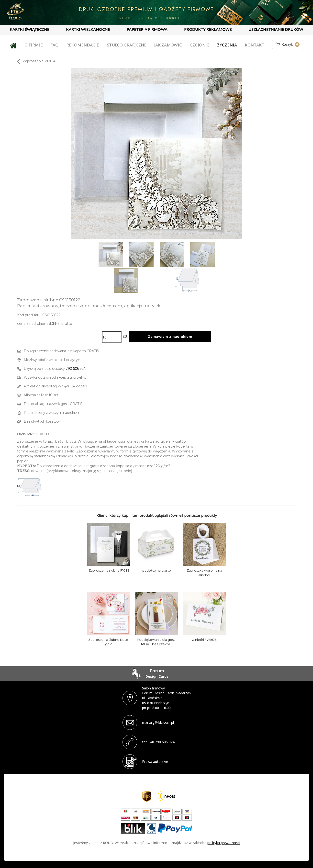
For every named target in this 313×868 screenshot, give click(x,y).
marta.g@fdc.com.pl (158, 722)
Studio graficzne (127, 45)
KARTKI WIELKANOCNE (88, 29)
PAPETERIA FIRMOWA (147, 29)
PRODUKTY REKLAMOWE (208, 29)
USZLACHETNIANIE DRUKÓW (276, 29)
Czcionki (200, 45)
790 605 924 (76, 369)
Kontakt (255, 45)
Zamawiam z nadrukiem (170, 337)
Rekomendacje (83, 45)
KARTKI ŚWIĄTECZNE (30, 29)
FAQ (54, 45)
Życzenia (227, 45)
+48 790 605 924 (161, 742)
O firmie (34, 45)
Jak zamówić (168, 45)
